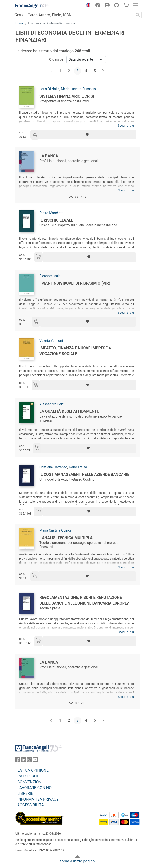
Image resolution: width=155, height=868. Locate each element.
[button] (87, 6)
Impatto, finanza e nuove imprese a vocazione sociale (75, 351)
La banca (49, 156)
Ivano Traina (78, 467)
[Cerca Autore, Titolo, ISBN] (80, 15)
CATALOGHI (28, 776)
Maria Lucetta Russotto (78, 89)
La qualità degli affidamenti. (69, 411)
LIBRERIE (25, 793)
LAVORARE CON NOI (35, 788)
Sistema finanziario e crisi (67, 96)
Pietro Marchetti (52, 213)
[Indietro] (52, 71)
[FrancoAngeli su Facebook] (18, 761)
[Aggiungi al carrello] (35, 135)
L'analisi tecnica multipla (66, 538)
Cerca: (20, 15)
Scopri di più (126, 126)
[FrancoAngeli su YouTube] (35, 761)
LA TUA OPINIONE (33, 770)
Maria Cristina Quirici (55, 530)
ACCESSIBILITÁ (31, 805)
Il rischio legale (56, 220)
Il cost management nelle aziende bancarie (84, 474)
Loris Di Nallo (49, 89)
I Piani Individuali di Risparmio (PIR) (75, 283)
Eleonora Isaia (50, 276)
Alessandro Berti (52, 404)
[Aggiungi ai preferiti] (87, 135)
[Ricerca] (138, 15)
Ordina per (57, 59)
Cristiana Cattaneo (53, 467)
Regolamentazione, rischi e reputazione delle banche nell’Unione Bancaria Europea (84, 600)
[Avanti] (103, 71)
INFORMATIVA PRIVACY (38, 799)
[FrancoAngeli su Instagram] (29, 761)
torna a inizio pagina (77, 861)
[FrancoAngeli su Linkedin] (24, 761)
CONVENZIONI (30, 782)
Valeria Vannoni (51, 341)
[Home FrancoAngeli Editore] (32, 6)
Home (19, 23)
